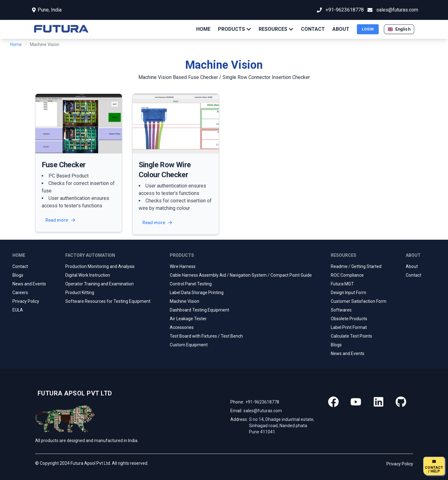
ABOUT (341, 29)
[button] (399, 29)
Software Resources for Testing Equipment (108, 301)
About (412, 266)
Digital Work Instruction (88, 275)
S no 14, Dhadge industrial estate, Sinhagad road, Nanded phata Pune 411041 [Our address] (282, 426)
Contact (20, 266)
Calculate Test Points (351, 336)
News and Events (29, 284)
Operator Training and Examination (99, 284)
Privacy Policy (26, 301)
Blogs (18, 275)
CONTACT (313, 29)
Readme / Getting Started (356, 266)
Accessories (182, 327)
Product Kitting (80, 293)
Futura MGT (342, 284)
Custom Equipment (189, 345)
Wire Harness (183, 266)
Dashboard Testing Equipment (199, 310)
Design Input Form (349, 293)
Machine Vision (185, 301)
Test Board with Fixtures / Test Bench (206, 336)
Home (16, 44)
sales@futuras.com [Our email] (263, 411)
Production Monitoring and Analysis (100, 266)
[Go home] (74, 393)
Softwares (341, 310)
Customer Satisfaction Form (359, 301)
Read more (60, 220)
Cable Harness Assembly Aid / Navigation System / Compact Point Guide (241, 275)
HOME (203, 29)
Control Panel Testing (191, 284)
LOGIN (368, 29)
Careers (20, 293)
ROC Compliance (347, 275)
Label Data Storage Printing (197, 293)
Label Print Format (349, 327)
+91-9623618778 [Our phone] (262, 402)
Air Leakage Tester (188, 319)
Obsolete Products (349, 319)
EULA (18, 310)
